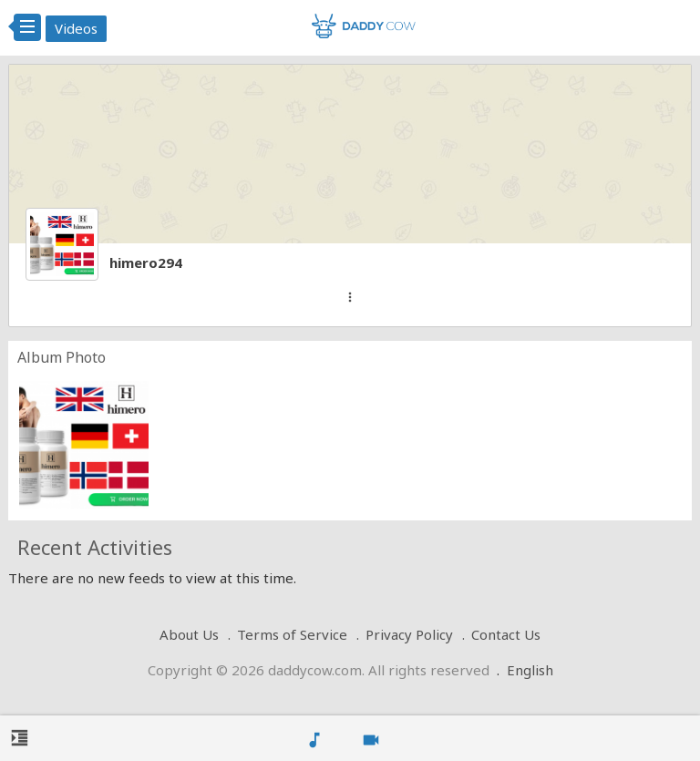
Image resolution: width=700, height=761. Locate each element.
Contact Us (506, 634)
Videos (76, 28)
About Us (189, 634)
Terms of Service (292, 634)
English (530, 670)
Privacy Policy (409, 634)
